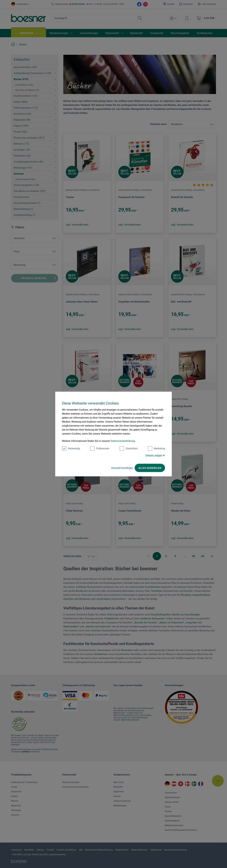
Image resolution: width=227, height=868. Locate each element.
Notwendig (71, 448)
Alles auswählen (150, 468)
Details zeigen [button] (155, 456)
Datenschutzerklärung (123, 441)
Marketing (156, 448)
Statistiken (129, 448)
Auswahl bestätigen (122, 468)
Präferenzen (100, 448)
